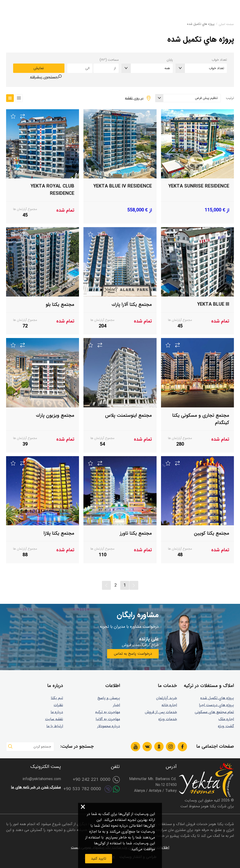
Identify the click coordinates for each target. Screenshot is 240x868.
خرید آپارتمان (167, 698)
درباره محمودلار (109, 726)
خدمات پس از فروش (161, 712)
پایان (170, 60)
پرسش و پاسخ (109, 698)
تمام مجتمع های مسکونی (214, 712)
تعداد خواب (219, 60)
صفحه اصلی (226, 24)
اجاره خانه (169, 705)
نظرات (58, 705)
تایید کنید (99, 859)
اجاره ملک (226, 719)
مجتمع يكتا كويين (212, 533)
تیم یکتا (57, 698)
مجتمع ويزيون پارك (55, 415)
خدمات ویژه (168, 719)
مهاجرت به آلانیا (108, 719)
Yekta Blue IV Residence (123, 186)
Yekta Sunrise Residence (199, 186)
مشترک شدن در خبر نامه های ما (36, 787)
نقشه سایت (54, 719)
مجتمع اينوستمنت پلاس (128, 415)
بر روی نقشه (134, 98)
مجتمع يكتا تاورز (136, 533)
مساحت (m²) (109, 60)
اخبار (116, 705)
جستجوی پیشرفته (44, 77)
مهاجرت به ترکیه (108, 712)
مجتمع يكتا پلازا (59, 533)
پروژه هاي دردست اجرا (216, 705)
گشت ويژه (226, 726)
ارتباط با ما (55, 726)
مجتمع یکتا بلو (60, 304)
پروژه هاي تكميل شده (217, 698)
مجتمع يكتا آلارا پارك (132, 304)
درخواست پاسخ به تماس (133, 654)
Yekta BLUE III (213, 304)
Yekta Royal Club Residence (52, 190)
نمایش (39, 68)
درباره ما (57, 712)
